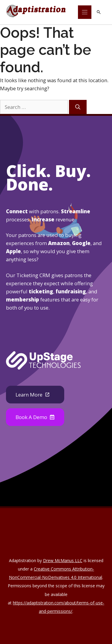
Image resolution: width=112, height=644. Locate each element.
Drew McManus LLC (63, 560)
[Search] (78, 107)
